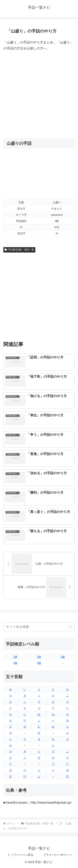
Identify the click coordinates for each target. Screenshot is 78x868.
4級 (15, 663)
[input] (39, 627)
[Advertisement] (39, 95)
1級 (15, 657)
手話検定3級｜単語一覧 (19, 250)
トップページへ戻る (20, 855)
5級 (39, 663)
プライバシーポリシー (58, 855)
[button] (70, 627)
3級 (63, 657)
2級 (39, 657)
